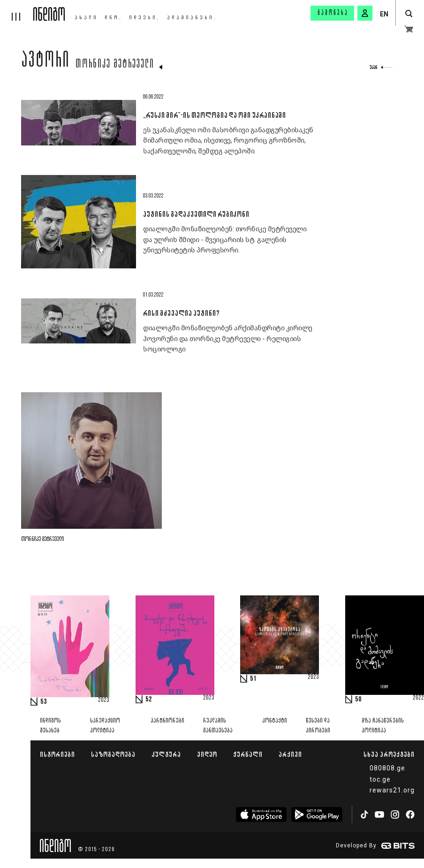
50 (358, 700)
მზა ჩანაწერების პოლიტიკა (383, 726)
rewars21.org (392, 790)
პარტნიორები (167, 721)
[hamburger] (17, 10)
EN (384, 14)
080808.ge (387, 768)
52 (149, 700)
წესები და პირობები (318, 726)
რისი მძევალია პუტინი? (181, 313)
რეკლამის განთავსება (218, 726)
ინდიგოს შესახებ (50, 726)
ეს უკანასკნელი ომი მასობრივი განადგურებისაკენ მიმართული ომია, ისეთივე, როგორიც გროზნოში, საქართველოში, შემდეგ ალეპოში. (228, 141)
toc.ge (380, 779)
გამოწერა (333, 13)
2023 (104, 700)
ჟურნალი (248, 754)
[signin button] (365, 13)
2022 (418, 698)
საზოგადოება (113, 754)
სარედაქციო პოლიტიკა (105, 726)
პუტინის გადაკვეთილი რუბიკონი (196, 214)
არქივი (290, 754)
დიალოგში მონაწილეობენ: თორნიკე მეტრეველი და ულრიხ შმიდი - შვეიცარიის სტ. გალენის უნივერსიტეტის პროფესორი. (225, 240)
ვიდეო (207, 754)
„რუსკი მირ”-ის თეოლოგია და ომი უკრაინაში (214, 115)
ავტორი (45, 62)
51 (253, 679)
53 (44, 702)
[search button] (409, 14)
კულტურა (166, 754)
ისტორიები (57, 754)
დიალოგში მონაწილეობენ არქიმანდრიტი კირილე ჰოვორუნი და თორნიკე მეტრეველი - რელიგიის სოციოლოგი (228, 339)
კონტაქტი (275, 721)
